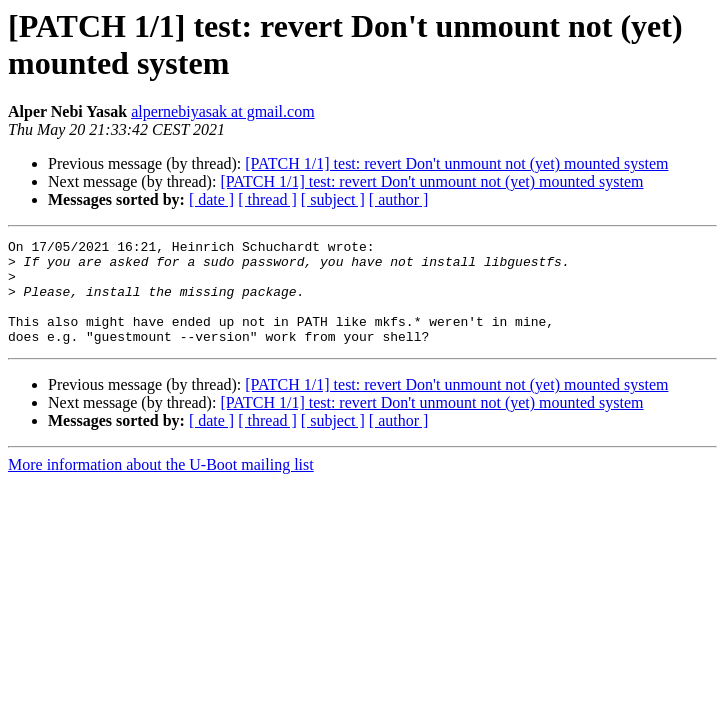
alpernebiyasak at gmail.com (222, 111)
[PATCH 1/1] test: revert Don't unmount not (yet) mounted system (456, 163)
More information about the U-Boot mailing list (161, 485)
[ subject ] (333, 199)
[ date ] (211, 199)
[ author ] (399, 199)
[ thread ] (267, 199)
